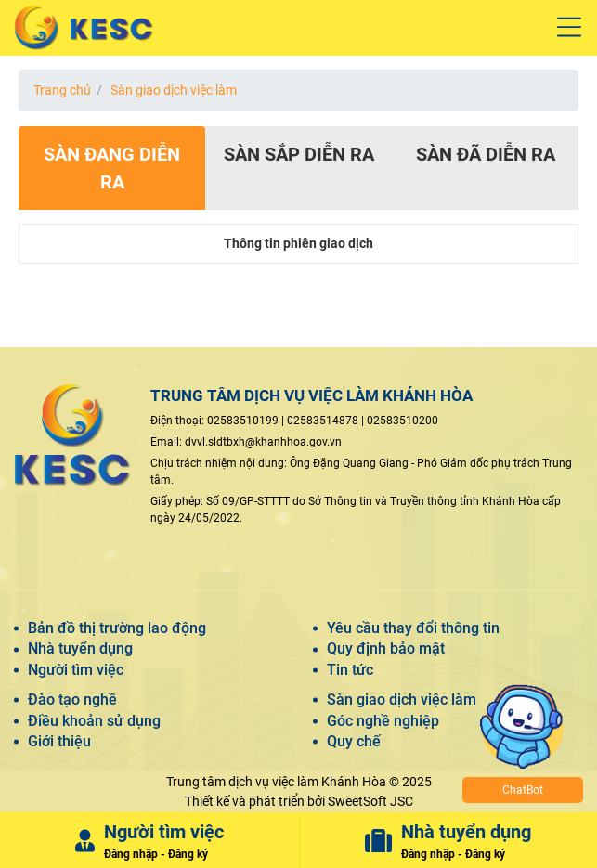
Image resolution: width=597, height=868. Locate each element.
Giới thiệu (59, 741)
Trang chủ (62, 90)
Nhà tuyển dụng (80, 648)
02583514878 (323, 421)
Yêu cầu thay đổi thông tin (413, 628)
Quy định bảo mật (386, 648)
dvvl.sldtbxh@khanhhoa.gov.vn (263, 442)
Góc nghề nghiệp (383, 721)
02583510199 (243, 421)
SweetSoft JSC (370, 801)
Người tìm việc (76, 670)
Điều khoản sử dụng (94, 721)
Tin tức (350, 670)
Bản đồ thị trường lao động (117, 628)
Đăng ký (188, 854)
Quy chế (354, 741)
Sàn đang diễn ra (112, 168)
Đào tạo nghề (72, 700)
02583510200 (402, 421)
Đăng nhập (131, 854)
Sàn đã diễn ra (486, 154)
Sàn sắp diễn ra (299, 154)
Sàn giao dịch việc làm (174, 90)
